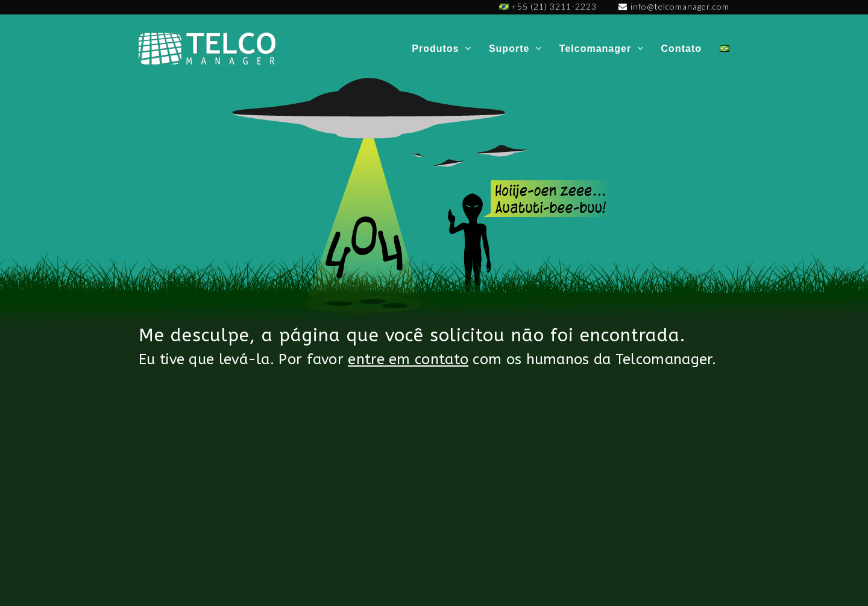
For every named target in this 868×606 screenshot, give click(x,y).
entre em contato (408, 359)
